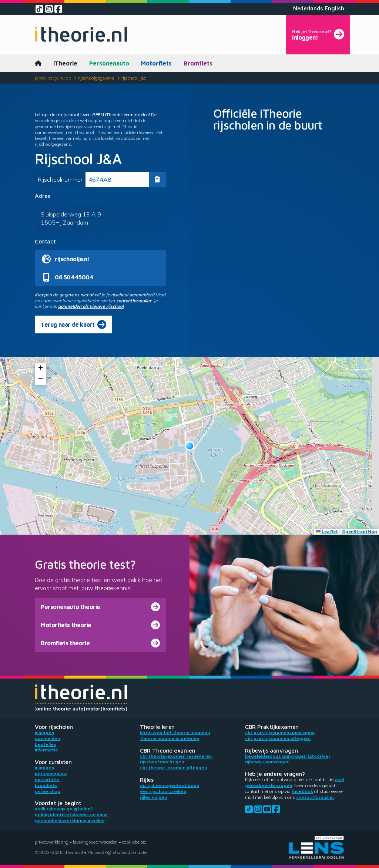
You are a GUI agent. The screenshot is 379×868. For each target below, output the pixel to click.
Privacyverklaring (52, 842)
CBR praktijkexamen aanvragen (280, 732)
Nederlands (308, 9)
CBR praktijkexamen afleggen (278, 738)
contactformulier (134, 301)
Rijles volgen (153, 797)
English (334, 9)
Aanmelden (47, 738)
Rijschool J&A (134, 78)
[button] (190, 446)
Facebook (302, 791)
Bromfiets (198, 63)
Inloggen (44, 732)
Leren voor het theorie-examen (175, 732)
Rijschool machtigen (162, 762)
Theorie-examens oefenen (170, 738)
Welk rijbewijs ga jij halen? (64, 809)
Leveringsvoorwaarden (95, 842)
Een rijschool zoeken (163, 791)
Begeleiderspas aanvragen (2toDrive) (288, 756)
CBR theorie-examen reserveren (176, 756)
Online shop (48, 791)
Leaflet (327, 531)
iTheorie (65, 63)
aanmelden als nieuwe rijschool (91, 306)
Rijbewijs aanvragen (267, 762)
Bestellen (46, 744)
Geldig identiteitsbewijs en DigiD (71, 815)
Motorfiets (156, 63)
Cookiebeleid (134, 842)
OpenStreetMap (360, 531)
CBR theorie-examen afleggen (173, 768)
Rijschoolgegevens (96, 78)
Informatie (46, 750)
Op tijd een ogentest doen (170, 785)
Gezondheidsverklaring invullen (70, 820)
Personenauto (109, 63)
